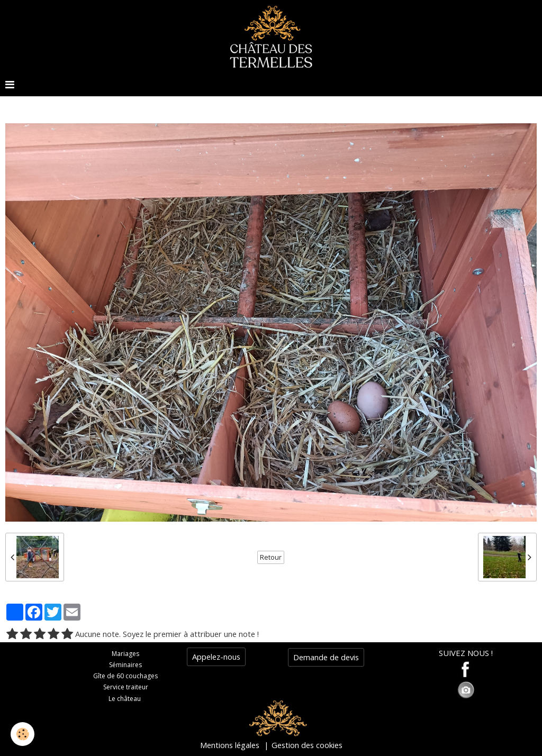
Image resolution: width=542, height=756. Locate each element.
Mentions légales (230, 745)
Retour (271, 557)
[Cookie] (22, 734)
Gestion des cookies (307, 745)
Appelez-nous (216, 657)
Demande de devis (326, 657)
